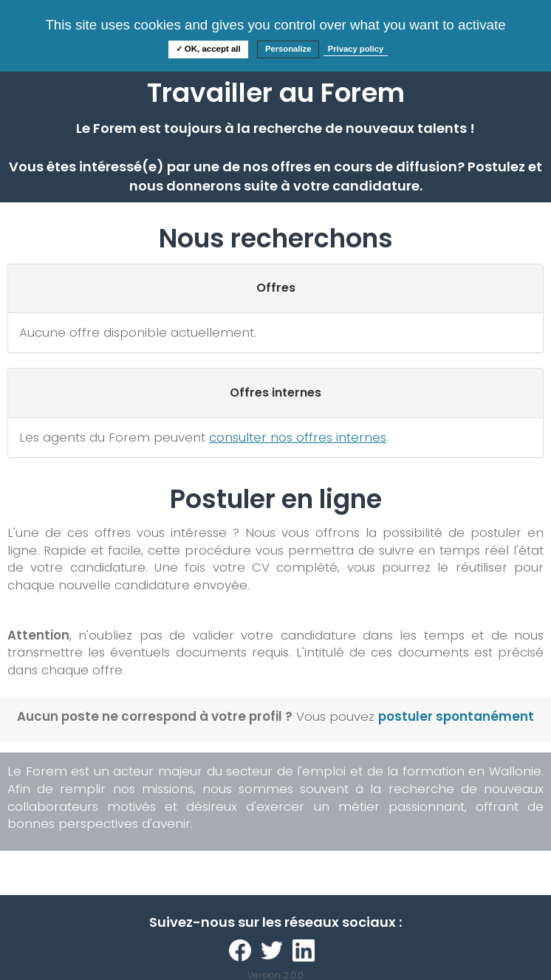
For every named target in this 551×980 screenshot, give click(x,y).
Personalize (288, 49)
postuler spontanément (456, 716)
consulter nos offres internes (298, 437)
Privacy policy (356, 49)
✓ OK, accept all (208, 49)
